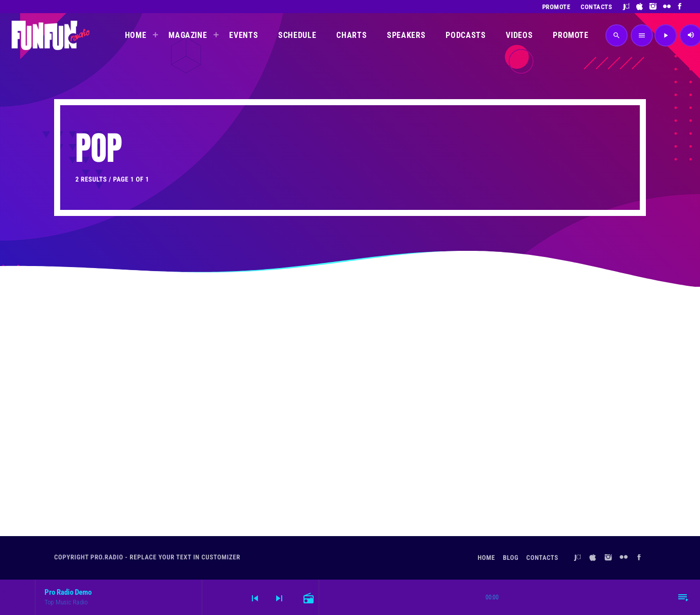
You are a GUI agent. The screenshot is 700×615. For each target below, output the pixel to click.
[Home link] (51, 35)
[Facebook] (680, 7)
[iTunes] (640, 7)
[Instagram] (653, 7)
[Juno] (626, 7)
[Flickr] (667, 7)
